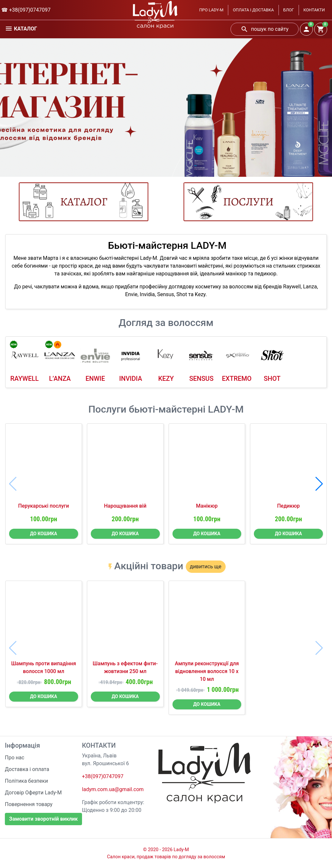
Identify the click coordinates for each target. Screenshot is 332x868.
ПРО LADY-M (211, 10)
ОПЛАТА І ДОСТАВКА (253, 10)
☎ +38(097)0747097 (26, 10)
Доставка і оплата (27, 769)
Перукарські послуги (44, 506)
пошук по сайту (264, 29)
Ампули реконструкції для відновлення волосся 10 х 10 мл (207, 671)
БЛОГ (289, 10)
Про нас (15, 758)
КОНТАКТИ (314, 10)
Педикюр (289, 506)
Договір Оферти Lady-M (33, 793)
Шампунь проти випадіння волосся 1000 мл (43, 667)
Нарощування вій (125, 506)
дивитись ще (206, 567)
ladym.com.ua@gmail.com (113, 789)
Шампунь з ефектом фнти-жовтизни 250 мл (125, 667)
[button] (319, 484)
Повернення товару (29, 804)
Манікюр (207, 506)
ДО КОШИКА (44, 534)
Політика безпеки (26, 781)
